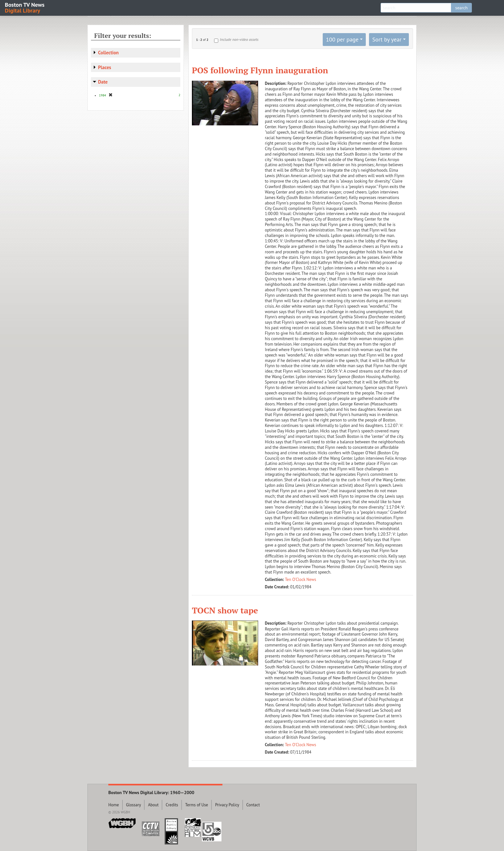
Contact (253, 805)
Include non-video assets (239, 39)
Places (105, 67)
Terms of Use (197, 805)
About (153, 805)
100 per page (342, 39)
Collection (108, 53)
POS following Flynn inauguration (260, 70)
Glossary (134, 805)
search (461, 8)
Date (103, 82)
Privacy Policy (227, 805)
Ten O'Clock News (301, 579)
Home (114, 805)
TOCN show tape (225, 610)
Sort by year (387, 39)
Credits (172, 805)
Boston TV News (25, 7)
